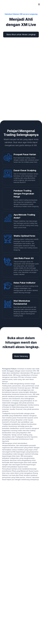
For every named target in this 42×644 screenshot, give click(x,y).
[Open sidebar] (39, 4)
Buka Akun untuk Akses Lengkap (21, 34)
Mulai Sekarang (21, 356)
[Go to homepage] (5, 4)
